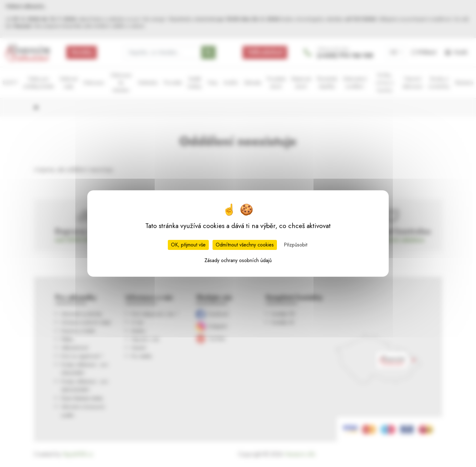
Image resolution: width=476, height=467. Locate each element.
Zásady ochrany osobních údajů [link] (238, 260)
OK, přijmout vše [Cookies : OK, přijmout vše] (188, 245)
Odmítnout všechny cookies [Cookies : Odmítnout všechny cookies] (245, 245)
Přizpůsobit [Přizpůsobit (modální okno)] (296, 245)
